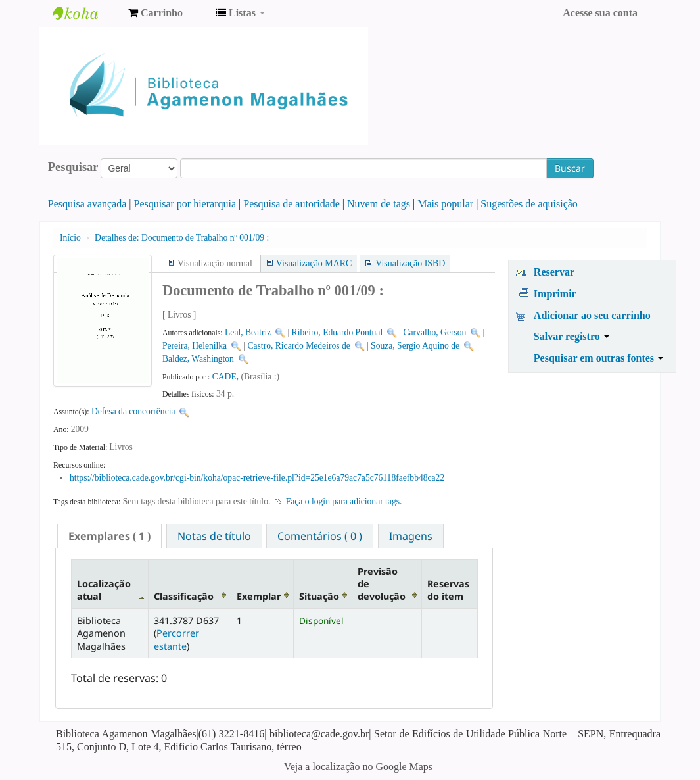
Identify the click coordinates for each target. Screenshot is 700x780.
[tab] (109, 536)
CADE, (227, 377)
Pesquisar (73, 167)
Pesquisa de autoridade (292, 204)
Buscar (570, 168)
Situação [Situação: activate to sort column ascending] (319, 596)
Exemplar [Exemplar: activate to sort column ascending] (259, 596)
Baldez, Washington (198, 359)
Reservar (554, 272)
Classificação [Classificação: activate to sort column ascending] (184, 596)
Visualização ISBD (410, 263)
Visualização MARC (314, 263)
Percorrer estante (176, 639)
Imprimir (555, 294)
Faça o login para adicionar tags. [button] (344, 501)
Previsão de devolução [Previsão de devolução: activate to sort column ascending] (382, 584)
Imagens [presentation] (411, 536)
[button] (155, 13)
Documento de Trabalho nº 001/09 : (182, 238)
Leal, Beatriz (248, 332)
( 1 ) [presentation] (109, 536)
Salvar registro (572, 336)
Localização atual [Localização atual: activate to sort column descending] (104, 590)
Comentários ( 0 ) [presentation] (320, 536)
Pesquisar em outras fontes (598, 358)
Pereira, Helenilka (195, 346)
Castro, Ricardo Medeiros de (298, 346)
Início (70, 238)
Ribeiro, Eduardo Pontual (338, 332)
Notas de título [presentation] (214, 536)
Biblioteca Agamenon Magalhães (85, 13)
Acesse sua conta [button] (600, 13)
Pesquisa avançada (87, 204)
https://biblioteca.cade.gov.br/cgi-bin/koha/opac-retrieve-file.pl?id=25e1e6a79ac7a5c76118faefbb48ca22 (257, 478)
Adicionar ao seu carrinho (592, 315)
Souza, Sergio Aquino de (415, 346)
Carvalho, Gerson (434, 332)
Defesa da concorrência (133, 411)
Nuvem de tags (379, 204)
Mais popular (445, 204)
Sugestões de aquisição (529, 204)
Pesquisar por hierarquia (185, 204)
